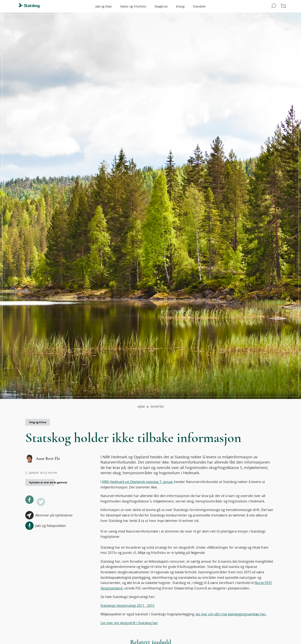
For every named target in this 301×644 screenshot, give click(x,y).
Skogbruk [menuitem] (161, 6)
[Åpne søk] (273, 6)
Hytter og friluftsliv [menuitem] (133, 6)
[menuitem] (31, 6)
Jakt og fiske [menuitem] (104, 6)
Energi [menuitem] (180, 6)
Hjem (141, 407)
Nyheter (157, 407)
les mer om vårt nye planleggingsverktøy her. (231, 614)
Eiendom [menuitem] (199, 6)
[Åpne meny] (283, 6)
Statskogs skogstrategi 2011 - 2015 (128, 606)
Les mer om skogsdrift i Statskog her (129, 623)
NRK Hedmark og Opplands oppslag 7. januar (138, 482)
